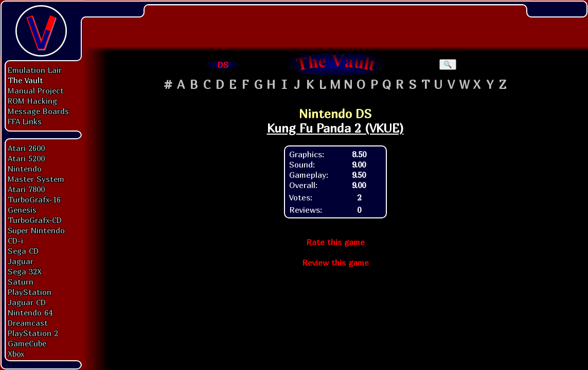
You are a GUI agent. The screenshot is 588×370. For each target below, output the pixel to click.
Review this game (335, 263)
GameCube (27, 343)
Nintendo (25, 169)
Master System (36, 179)
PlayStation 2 (33, 333)
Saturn (21, 282)
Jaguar (21, 261)
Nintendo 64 (30, 312)
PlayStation (30, 292)
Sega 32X (25, 271)
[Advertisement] (335, 23)
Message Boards (38, 111)
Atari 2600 (26, 148)
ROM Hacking (32, 101)
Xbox (16, 354)
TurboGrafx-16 (34, 199)
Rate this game (335, 242)
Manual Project (36, 90)
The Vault (25, 80)
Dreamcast (28, 323)
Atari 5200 (26, 158)
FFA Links (25, 121)
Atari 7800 (26, 189)
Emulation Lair (35, 70)
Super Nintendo (36, 230)
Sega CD (23, 251)
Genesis (22, 210)
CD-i (15, 240)
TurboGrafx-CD (35, 220)
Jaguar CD (27, 302)
